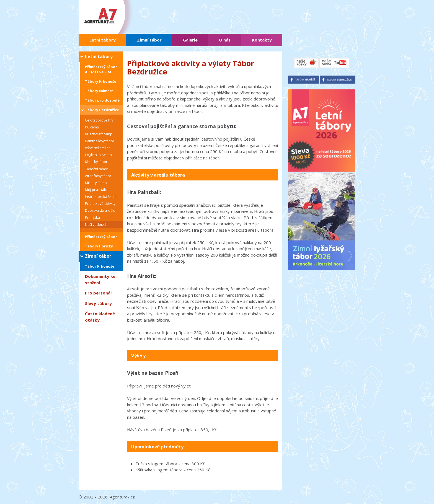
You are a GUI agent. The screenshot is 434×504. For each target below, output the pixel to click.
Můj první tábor (97, 190)
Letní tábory (103, 40)
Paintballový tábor (100, 141)
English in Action (98, 155)
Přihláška (92, 217)
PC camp (92, 127)
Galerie (190, 40)
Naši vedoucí (95, 224)
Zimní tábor (149, 40)
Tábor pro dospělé (102, 100)
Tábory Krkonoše (101, 81)
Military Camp (96, 183)
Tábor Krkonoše (100, 266)
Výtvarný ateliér (98, 148)
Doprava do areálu (100, 210)
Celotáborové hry (99, 120)
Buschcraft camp (99, 134)
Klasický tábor (96, 162)
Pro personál (98, 293)
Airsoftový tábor (98, 176)
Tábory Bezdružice (102, 110)
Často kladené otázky (100, 317)
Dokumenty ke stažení (100, 279)
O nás (225, 40)
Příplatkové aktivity (100, 203)
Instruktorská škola (101, 197)
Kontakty (262, 40)
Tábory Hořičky (99, 246)
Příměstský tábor (101, 237)
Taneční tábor (96, 169)
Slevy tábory (98, 303)
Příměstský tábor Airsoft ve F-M (101, 69)
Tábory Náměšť (99, 91)
